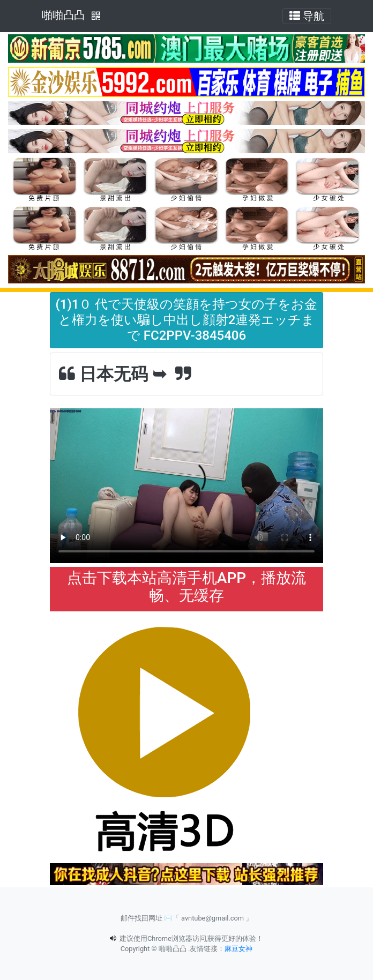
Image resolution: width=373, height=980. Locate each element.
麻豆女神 (238, 949)
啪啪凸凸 (63, 15)
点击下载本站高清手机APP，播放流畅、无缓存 (186, 587)
